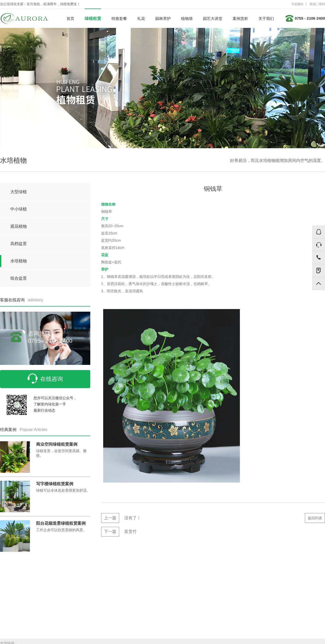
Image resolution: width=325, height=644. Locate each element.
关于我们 (266, 18)
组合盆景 (19, 278)
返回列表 (315, 520)
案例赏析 (240, 18)
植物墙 (187, 18)
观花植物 (19, 226)
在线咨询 (45, 379)
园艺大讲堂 (213, 18)
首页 (70, 18)
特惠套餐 (119, 18)
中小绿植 (19, 209)
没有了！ (121, 519)
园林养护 (163, 18)
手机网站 (297, 4)
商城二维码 (317, 4)
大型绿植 (19, 192)
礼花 (141, 18)
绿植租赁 (93, 18)
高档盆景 (19, 244)
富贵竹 (119, 533)
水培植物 (19, 261)
